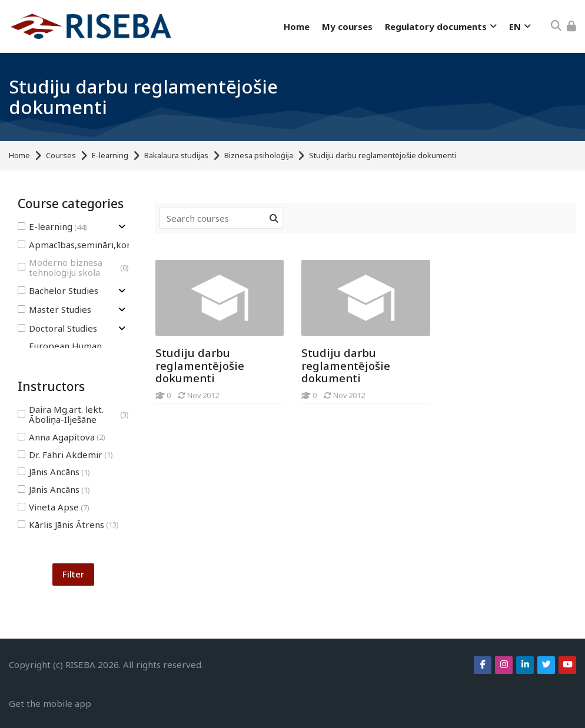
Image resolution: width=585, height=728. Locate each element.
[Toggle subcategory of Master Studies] (122, 310)
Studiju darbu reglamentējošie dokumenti (383, 156)
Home (19, 156)
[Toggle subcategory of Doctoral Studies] (122, 328)
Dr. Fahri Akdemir (65, 455)
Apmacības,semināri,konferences (99, 245)
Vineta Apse (54, 507)
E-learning (110, 156)
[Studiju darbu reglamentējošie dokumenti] (301, 403)
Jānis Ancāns (54, 472)
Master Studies (54, 310)
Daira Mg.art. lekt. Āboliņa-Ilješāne (73, 415)
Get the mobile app (50, 703)
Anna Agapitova (62, 437)
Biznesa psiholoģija (259, 156)
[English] (519, 27)
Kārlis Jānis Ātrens (68, 525)
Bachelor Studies (58, 291)
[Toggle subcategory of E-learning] (122, 227)
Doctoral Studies (57, 328)
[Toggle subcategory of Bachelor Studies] (122, 291)
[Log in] (571, 26)
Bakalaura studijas (176, 156)
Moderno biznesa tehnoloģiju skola (73, 268)
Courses (61, 156)
